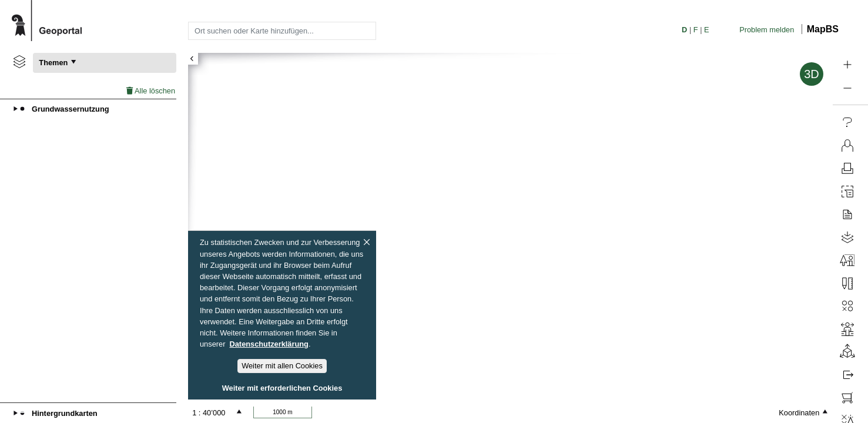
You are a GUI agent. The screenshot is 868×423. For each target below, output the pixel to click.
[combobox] (282, 31)
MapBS (823, 29)
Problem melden (767, 30)
